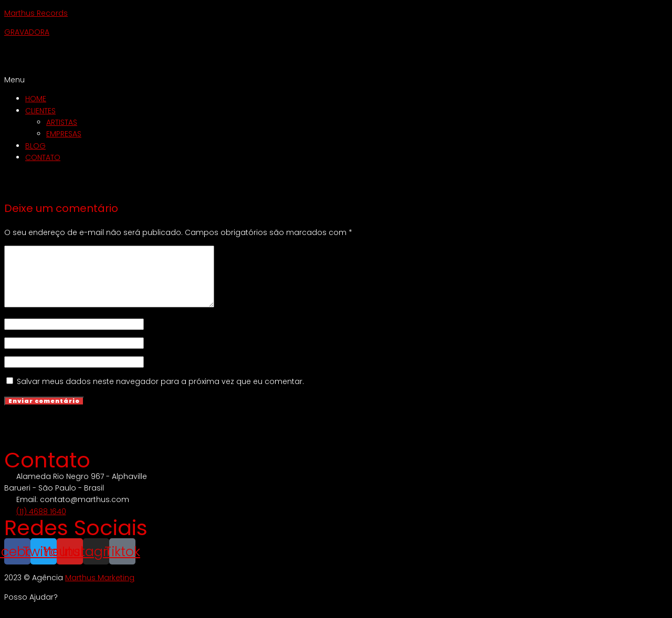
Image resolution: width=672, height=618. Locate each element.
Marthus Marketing (100, 589)
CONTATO (43, 157)
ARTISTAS (62, 122)
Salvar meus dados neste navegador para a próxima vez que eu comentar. (160, 392)
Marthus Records (36, 13)
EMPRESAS (64, 134)
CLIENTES (40, 111)
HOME (36, 99)
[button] (336, 80)
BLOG (35, 146)
